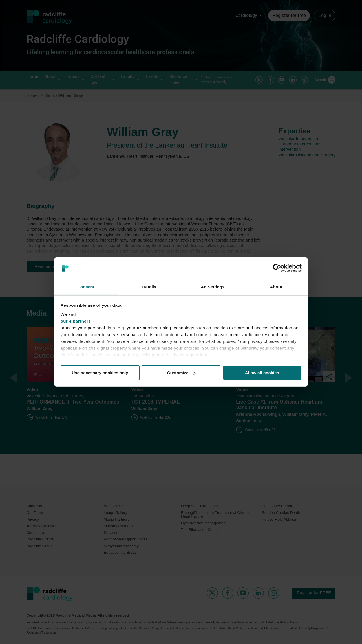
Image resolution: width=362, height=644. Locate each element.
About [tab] (276, 287)
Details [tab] (149, 287)
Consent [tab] (86, 287)
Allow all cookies (262, 373)
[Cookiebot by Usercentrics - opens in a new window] (277, 268)
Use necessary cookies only (100, 373)
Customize (181, 373)
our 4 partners (76, 321)
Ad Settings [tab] (213, 287)
